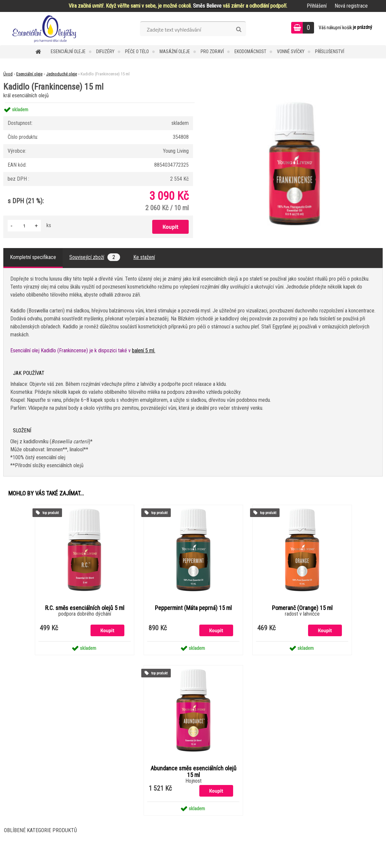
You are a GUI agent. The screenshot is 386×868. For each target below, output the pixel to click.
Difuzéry (105, 51)
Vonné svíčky (291, 51)
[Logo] (46, 29)
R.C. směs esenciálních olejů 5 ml (85, 608)
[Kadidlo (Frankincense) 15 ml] (294, 103)
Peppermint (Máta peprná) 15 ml (193, 608)
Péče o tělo (137, 51)
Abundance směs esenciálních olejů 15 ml (193, 772)
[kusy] (24, 226)
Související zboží (95, 257)
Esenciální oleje (68, 51)
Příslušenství (330, 51)
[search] (239, 30)
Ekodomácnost (250, 51)
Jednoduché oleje (62, 74)
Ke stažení (144, 257)
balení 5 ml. (144, 350)
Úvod (8, 74)
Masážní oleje (175, 51)
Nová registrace (351, 6)
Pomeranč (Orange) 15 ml (302, 608)
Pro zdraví (212, 51)
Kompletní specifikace (33, 257)
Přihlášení (317, 6)
